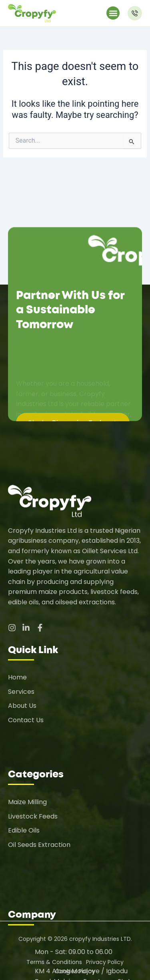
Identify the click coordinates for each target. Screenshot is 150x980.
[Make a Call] (135, 13)
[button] (113, 13)
